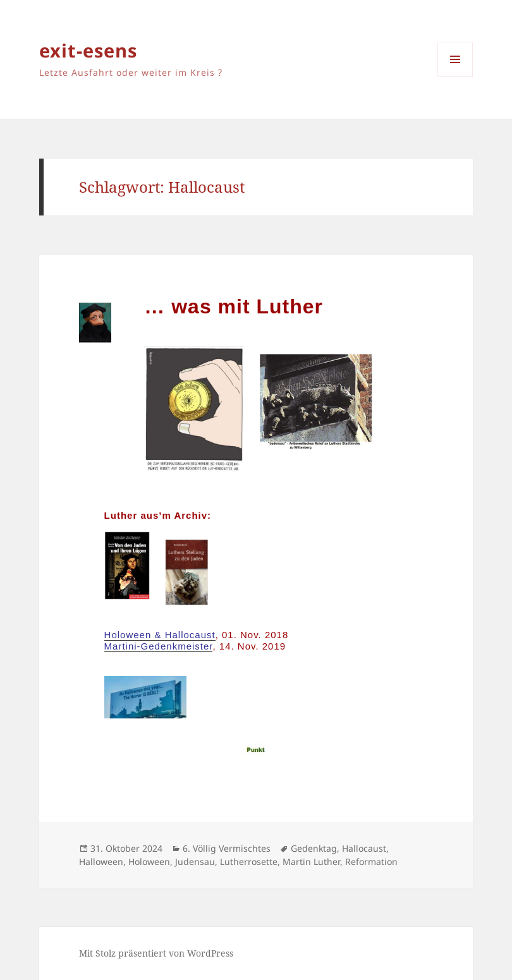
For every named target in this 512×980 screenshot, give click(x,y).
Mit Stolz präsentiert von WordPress (156, 953)
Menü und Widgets (455, 77)
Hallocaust (364, 848)
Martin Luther (311, 862)
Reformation (371, 862)
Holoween (149, 862)
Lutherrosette (249, 862)
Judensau (195, 862)
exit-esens (88, 50)
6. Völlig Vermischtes (227, 848)
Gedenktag (314, 848)
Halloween (101, 862)
